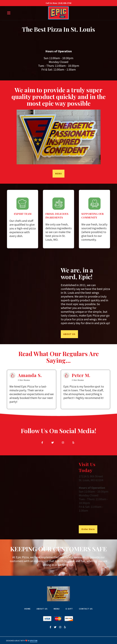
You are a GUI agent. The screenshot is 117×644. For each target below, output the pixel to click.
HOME (28, 609)
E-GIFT (70, 609)
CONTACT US (87, 609)
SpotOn (34, 641)
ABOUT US (43, 609)
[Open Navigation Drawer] (9, 13)
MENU (58, 609)
